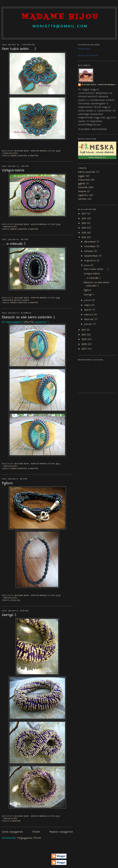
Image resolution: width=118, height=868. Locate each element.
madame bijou (60, 17)
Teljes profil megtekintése (92, 129)
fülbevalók (84, 180)
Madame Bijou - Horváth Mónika (99, 85)
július (87, 265)
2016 (84, 219)
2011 (84, 330)
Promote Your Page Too (88, 55)
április (88, 310)
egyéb (81, 176)
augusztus (90, 261)
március (89, 315)
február (89, 319)
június (88, 300)
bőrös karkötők (19, 156)
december (90, 242)
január (88, 324)
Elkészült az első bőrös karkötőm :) (28, 318)
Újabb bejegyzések (12, 832)
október (89, 251)
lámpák (82, 192)
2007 (85, 349)
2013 (84, 233)
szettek (82, 199)
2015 (84, 223)
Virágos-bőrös (13, 171)
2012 (84, 237)
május (88, 305)
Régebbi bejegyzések (61, 832)
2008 (85, 344)
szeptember (92, 256)
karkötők (33, 156)
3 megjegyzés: (10, 227)
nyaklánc (15, 600)
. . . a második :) (13, 244)
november (90, 246)
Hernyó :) (9, 615)
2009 (84, 339)
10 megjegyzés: (11, 153)
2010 (84, 335)
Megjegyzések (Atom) (29, 838)
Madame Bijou (84, 49)
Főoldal (36, 832)
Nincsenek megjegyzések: (16, 300)
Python (7, 483)
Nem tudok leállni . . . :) (19, 49)
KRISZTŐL (29, 322)
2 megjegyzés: (10, 466)
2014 (84, 228)
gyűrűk (82, 184)
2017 (84, 214)
